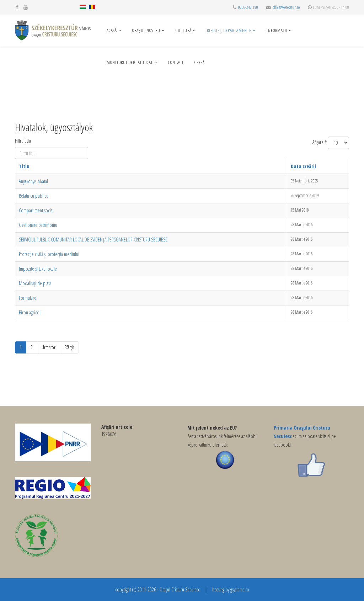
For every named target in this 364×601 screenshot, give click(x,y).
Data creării (303, 166)
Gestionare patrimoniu (38, 225)
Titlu (24, 166)
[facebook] (17, 7)
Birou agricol (30, 312)
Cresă (200, 62)
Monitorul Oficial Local (130, 62)
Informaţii (277, 30)
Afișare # (320, 142)
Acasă (112, 30)
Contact (176, 62)
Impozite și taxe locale (38, 269)
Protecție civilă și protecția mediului (49, 254)
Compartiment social (36, 210)
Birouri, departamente (229, 30)
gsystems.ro (240, 589)
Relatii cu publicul (34, 196)
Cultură (184, 30)
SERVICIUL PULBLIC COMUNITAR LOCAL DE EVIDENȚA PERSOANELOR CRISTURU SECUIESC (93, 240)
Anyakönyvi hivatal (33, 181)
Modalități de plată (35, 283)
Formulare (28, 298)
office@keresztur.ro (286, 7)
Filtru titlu (24, 141)
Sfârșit (69, 347)
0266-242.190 (248, 7)
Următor (49, 347)
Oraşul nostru (146, 30)
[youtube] (26, 7)
